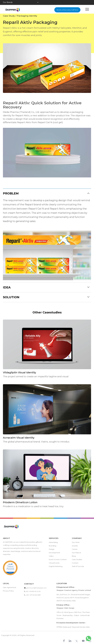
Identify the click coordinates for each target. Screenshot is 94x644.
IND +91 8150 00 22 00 (32, 591)
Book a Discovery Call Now (67, 10)
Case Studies (77, 559)
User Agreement (10, 587)
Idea (7, 287)
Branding (53, 546)
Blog (74, 556)
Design (52, 549)
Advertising (53, 542)
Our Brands (8, 2)
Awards (75, 546)
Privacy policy (8, 591)
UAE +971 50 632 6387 (32, 595)
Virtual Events (54, 563)
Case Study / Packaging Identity (20, 16)
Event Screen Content (58, 559)
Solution (11, 297)
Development (54, 553)
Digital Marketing (56, 566)
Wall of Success (78, 566)
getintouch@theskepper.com (35, 588)
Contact (75, 563)
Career (75, 549)
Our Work (76, 542)
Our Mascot (76, 553)
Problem (11, 193)
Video (51, 556)
